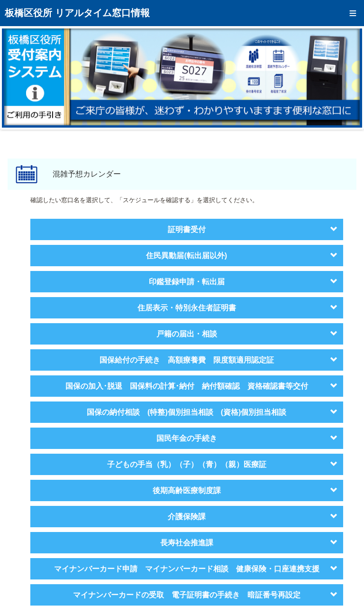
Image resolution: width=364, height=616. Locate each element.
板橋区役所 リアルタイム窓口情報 (77, 13)
